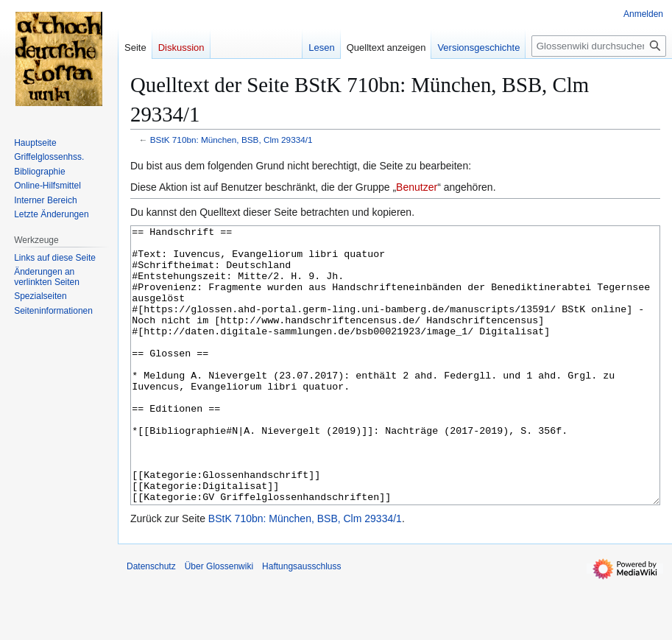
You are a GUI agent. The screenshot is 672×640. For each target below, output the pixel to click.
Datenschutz (151, 622)
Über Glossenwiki (219, 622)
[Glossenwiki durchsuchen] (599, 46)
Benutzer (417, 187)
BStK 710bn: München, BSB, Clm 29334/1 (231, 140)
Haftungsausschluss (301, 622)
